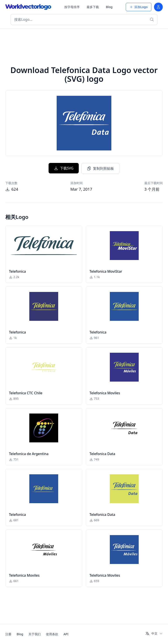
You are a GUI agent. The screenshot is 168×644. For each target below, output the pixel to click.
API (66, 634)
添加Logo (139, 7)
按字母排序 (72, 7)
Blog (109, 7)
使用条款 (52, 634)
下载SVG (64, 168)
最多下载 (93, 7)
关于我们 (35, 634)
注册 (8, 634)
